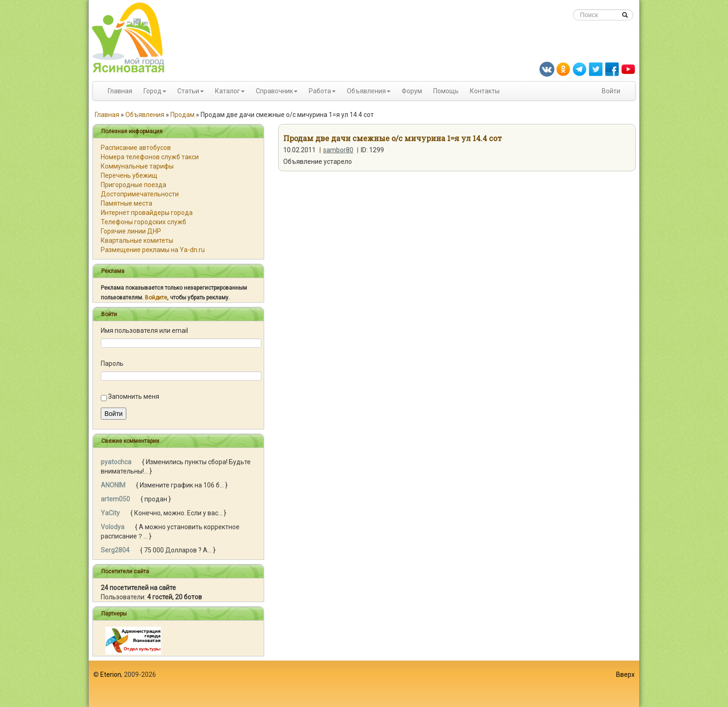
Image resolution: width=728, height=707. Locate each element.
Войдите (156, 298)
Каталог (227, 91)
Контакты (485, 91)
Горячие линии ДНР (131, 231)
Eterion (111, 675)
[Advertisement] (364, 684)
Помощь (446, 91)
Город (153, 91)
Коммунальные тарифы (137, 166)
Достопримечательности (140, 194)
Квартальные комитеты (137, 240)
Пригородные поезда (133, 185)
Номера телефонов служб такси (150, 157)
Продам (182, 115)
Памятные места (127, 203)
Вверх (625, 675)
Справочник (274, 91)
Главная (120, 91)
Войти (611, 91)
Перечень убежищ (129, 175)
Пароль (112, 363)
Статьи (188, 91)
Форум (412, 91)
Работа (320, 91)
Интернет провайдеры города (147, 213)
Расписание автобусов (136, 148)
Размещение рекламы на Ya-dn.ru (153, 250)
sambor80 (338, 150)
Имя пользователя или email (144, 331)
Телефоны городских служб (143, 222)
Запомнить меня (134, 396)
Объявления (366, 91)
